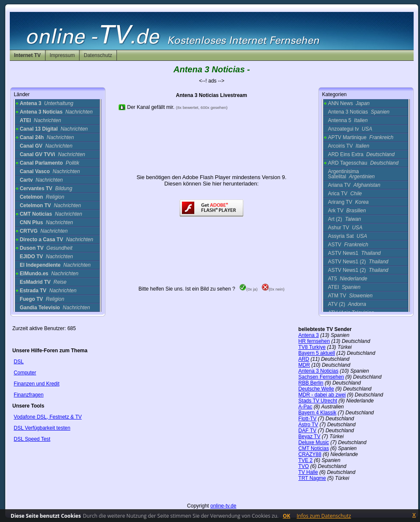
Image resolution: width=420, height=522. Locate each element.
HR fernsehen (314, 341)
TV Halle (308, 472)
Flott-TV (308, 419)
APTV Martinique (360, 137)
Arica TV (345, 194)
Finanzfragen (28, 395)
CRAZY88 (310, 454)
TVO (304, 466)
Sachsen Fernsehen (321, 377)
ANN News (349, 103)
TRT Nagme (312, 478)
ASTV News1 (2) (358, 262)
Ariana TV (354, 185)
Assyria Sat (347, 236)
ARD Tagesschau (363, 163)
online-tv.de (223, 506)
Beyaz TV (309, 436)
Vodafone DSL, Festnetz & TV (48, 417)
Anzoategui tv (350, 129)
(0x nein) (273, 289)
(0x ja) (248, 289)
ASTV (348, 245)
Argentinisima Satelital (351, 174)
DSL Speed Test (32, 439)
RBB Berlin (311, 383)
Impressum (62, 55)
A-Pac (305, 407)
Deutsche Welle (316, 389)
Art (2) (344, 219)
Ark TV (347, 211)
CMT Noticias (314, 448)
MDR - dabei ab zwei (322, 395)
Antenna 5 (348, 120)
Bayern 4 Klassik (317, 413)
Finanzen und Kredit (36, 384)
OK (287, 516)
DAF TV (307, 431)
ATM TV (350, 296)
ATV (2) (347, 304)
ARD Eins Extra (361, 154)
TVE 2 (305, 460)
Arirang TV (348, 202)
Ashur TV (345, 228)
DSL (18, 362)
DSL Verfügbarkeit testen (42, 428)
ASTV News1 (354, 253)
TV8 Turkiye (312, 347)
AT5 (348, 279)
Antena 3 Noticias (359, 112)
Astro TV (308, 425)
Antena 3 (309, 335)
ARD (304, 359)
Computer (25, 373)
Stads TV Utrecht (318, 401)
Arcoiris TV (348, 146)
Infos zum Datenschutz (324, 516)
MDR (304, 365)
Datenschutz (98, 55)
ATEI (344, 287)
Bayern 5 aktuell (317, 353)
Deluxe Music (314, 442)
